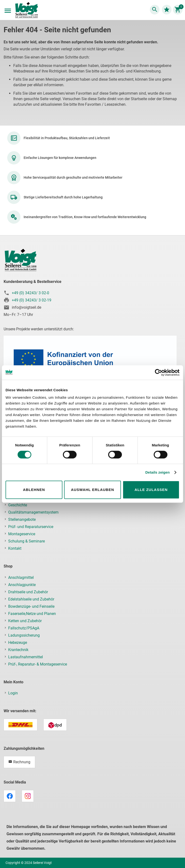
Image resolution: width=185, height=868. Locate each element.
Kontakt (15, 548)
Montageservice (22, 534)
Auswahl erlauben (92, 490)
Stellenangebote (22, 519)
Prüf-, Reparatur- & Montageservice (38, 664)
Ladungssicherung (24, 635)
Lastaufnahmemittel (26, 657)
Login (13, 693)
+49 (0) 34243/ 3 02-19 (32, 300)
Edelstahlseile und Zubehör (31, 599)
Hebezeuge (18, 643)
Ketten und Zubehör (25, 621)
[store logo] (26, 11)
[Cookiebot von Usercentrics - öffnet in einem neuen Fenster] (158, 372)
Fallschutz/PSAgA (24, 628)
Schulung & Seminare (26, 541)
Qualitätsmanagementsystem (33, 512)
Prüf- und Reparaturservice (31, 527)
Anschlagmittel (21, 578)
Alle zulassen (151, 490)
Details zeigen (157, 472)
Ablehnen (34, 490)
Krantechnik (18, 650)
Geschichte (18, 505)
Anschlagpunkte (22, 585)
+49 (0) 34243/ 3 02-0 (30, 293)
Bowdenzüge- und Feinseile (31, 606)
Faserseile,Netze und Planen (32, 614)
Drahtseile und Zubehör (28, 592)
